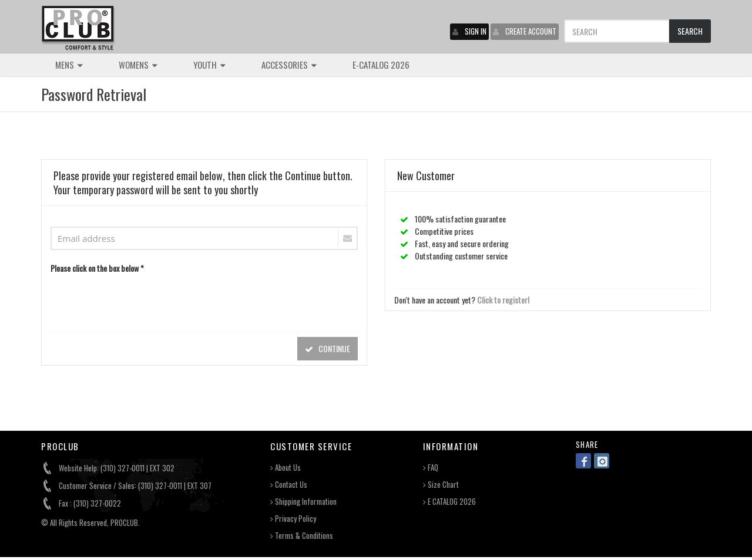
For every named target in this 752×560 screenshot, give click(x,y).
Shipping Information (303, 502)
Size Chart (441, 485)
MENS (69, 65)
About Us (286, 468)
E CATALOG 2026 (449, 502)
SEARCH (690, 31)
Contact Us (289, 485)
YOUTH (209, 65)
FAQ (431, 468)
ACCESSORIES (289, 65)
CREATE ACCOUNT (525, 31)
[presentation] (140, 300)
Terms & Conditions (302, 536)
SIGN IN (469, 31)
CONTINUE (328, 348)
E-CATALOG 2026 (381, 65)
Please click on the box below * (97, 268)
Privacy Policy (293, 519)
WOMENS (138, 65)
